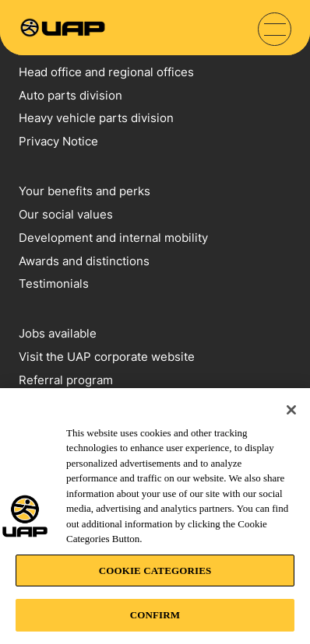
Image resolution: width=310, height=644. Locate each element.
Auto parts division (70, 95)
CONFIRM (155, 615)
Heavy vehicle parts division (96, 118)
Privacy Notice (58, 141)
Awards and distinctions (84, 261)
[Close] (291, 410)
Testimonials (54, 283)
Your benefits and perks (85, 191)
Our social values (66, 214)
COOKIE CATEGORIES (155, 570)
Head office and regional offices (106, 72)
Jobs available (58, 333)
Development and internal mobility (113, 238)
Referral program (66, 380)
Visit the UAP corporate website (107, 357)
